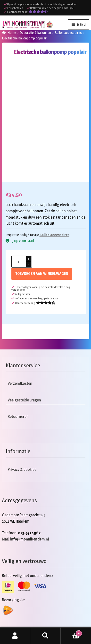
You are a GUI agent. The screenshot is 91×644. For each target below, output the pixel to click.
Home (12, 33)
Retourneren (18, 417)
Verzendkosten (20, 383)
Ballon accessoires (68, 33)
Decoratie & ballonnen (35, 33)
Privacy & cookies (22, 470)
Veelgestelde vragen (24, 400)
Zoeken (45, 636)
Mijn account (15, 636)
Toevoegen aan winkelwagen (42, 274)
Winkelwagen (71, 632)
